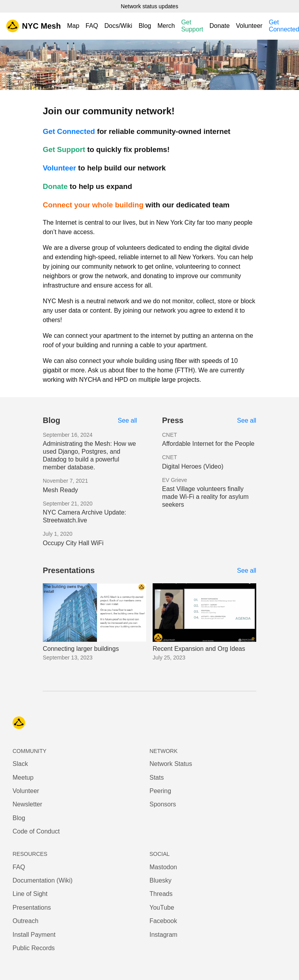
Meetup (23, 778)
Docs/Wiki (118, 26)
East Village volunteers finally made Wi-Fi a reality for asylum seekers (205, 497)
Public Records (34, 948)
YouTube (162, 908)
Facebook (163, 921)
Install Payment (34, 935)
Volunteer (249, 26)
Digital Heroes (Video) (193, 466)
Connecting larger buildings (81, 649)
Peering (160, 791)
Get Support (192, 26)
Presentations (32, 908)
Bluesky (160, 880)
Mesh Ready (60, 490)
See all (127, 420)
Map (73, 26)
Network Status (171, 764)
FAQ (92, 26)
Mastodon (163, 867)
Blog (145, 26)
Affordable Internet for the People (208, 444)
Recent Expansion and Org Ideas (199, 649)
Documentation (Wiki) (43, 880)
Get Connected (69, 131)
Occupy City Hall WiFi (73, 543)
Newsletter (27, 804)
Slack (20, 764)
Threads (161, 894)
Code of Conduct (36, 831)
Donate (220, 26)
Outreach (26, 921)
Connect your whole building (93, 205)
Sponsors (163, 804)
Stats (157, 778)
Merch (166, 26)
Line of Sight (30, 894)
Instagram (163, 935)
